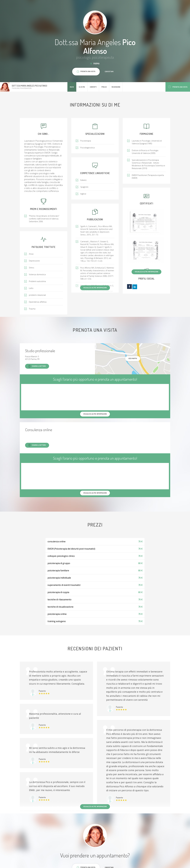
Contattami (109, 71)
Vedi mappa (133, 358)
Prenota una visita (178, 87)
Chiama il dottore (37, 366)
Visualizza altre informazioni (146, 272)
